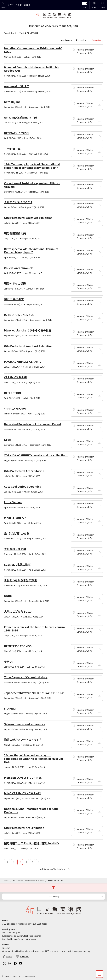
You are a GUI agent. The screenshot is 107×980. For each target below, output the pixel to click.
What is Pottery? (15, 518)
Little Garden (13, 502)
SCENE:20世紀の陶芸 (17, 565)
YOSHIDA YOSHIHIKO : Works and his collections (36, 455)
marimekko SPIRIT (17, 86)
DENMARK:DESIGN (16, 133)
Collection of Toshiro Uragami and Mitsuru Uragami (32, 185)
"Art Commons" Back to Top (52, 869)
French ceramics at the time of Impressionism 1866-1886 (34, 629)
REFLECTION (12, 393)
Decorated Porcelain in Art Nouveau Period (32, 424)
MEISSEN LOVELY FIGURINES (23, 777)
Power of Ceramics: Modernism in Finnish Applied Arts (32, 69)
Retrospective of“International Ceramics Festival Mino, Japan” (31, 251)
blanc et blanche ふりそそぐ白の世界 (28, 330)
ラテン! (9, 661)
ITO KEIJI (10, 708)
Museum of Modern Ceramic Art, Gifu (85, 51)
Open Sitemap (53, 897)
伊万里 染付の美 (14, 299)
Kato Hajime (12, 102)
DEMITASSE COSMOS (18, 646)
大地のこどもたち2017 (18, 202)
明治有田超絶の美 (15, 233)
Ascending (96, 40)
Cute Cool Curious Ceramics (22, 486)
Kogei (8, 440)
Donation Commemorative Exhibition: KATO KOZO (33, 50)
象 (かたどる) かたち (17, 533)
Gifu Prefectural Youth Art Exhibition (28, 218)
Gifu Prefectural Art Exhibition (24, 471)
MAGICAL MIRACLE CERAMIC (23, 361)
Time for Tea (12, 149)
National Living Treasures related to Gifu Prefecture (31, 810)
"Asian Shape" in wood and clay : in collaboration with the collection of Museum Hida (33, 759)
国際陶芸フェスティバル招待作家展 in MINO (31, 843)
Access (9, 956)
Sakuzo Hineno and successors (24, 724)
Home (6, 881)
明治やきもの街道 (15, 283)
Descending (81, 40)
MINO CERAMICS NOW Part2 (22, 793)
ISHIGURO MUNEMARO (19, 315)
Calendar (24, 956)
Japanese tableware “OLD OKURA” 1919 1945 (34, 693)
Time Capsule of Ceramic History (26, 677)
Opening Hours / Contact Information (19, 939)
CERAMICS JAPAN (16, 377)
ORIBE (8, 596)
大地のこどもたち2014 (18, 611)
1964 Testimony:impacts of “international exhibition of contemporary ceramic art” (32, 166)
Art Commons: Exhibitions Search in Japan (28, 881)
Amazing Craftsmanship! (20, 117)
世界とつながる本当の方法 (20, 580)
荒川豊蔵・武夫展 (15, 549)
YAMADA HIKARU (15, 408)
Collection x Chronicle (19, 268)
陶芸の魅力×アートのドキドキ (23, 740)
